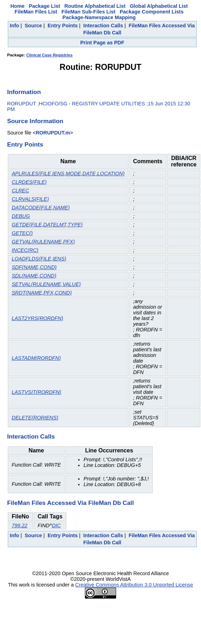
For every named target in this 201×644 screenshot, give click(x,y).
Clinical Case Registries (50, 55)
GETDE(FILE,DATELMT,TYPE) (47, 225)
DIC (56, 525)
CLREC (20, 191)
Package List (44, 6)
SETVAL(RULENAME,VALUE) (46, 284)
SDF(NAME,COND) (34, 267)
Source (34, 26)
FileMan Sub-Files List (88, 12)
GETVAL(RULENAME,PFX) (43, 242)
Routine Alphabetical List (95, 6)
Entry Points (63, 26)
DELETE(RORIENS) (35, 418)
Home (17, 6)
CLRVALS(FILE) (30, 199)
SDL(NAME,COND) (34, 276)
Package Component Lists (152, 12)
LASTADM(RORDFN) (36, 358)
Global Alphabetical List (159, 6)
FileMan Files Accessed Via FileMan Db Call (70, 503)
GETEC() (22, 233)
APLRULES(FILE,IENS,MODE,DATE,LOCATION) (68, 174)
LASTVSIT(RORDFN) (36, 392)
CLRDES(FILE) (29, 182)
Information (24, 92)
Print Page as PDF (102, 43)
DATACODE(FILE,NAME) (41, 208)
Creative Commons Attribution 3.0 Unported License (134, 585)
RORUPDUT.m (53, 133)
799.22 (20, 525)
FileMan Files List (36, 12)
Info (14, 26)
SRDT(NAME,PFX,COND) (42, 293)
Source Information (35, 121)
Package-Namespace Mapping (99, 17)
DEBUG (21, 216)
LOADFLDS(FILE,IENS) (39, 259)
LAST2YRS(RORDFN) (37, 318)
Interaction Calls (103, 26)
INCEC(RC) (25, 250)
